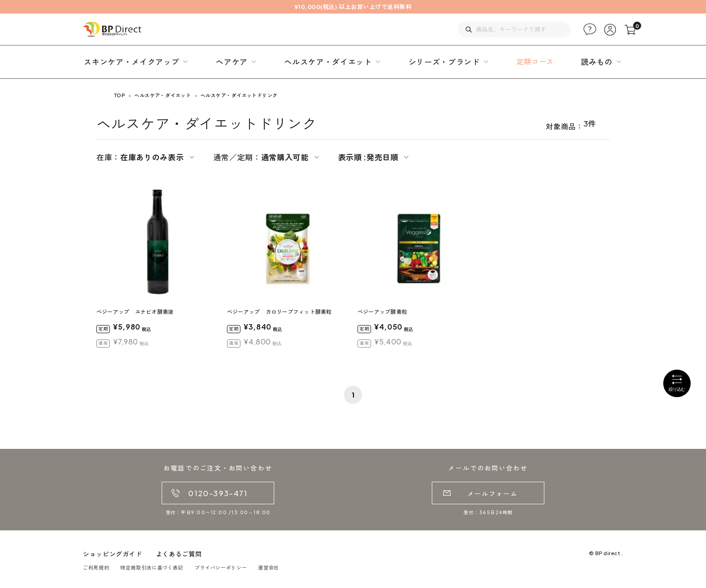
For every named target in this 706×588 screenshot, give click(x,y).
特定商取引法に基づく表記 (152, 568)
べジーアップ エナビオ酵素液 (135, 312)
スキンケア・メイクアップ (131, 62)
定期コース (535, 61)
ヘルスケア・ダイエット (328, 62)
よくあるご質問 (179, 554)
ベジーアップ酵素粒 (382, 312)
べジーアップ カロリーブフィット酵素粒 (279, 312)
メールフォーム (493, 493)
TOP (120, 95)
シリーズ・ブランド (444, 62)
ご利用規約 (96, 568)
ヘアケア (232, 62)
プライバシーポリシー (221, 568)
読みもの (597, 62)
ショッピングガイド (113, 554)
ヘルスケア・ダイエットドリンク (239, 95)
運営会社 (269, 568)
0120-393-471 (218, 493)
